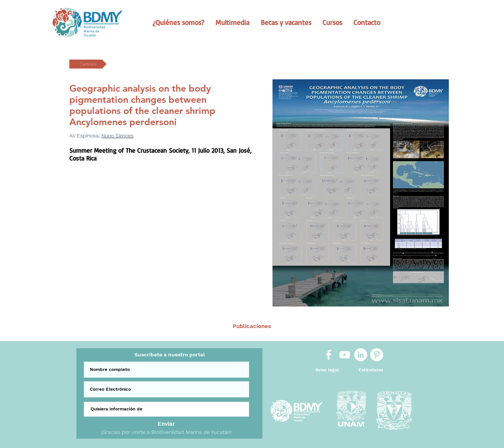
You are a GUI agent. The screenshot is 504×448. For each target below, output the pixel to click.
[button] (178, 22)
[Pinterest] (377, 355)
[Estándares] (371, 370)
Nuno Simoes (117, 136)
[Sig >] (350, 326)
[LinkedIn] (361, 355)
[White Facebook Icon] (329, 355)
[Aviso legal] (327, 370)
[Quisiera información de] (166, 409)
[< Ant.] (153, 326)
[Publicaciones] (252, 326)
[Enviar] (166, 424)
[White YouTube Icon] (345, 355)
